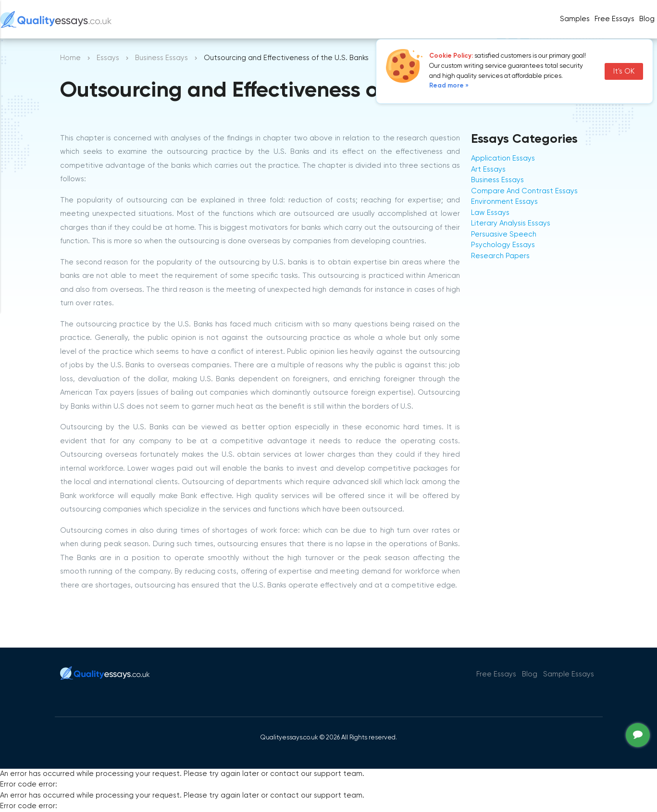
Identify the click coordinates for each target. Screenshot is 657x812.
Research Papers (500, 256)
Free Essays (614, 19)
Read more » (449, 86)
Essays (108, 58)
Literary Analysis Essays (511, 223)
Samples (575, 19)
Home (70, 58)
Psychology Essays (503, 245)
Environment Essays (504, 202)
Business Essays (161, 58)
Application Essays (503, 158)
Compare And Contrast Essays (524, 191)
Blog (647, 19)
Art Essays (488, 169)
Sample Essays (569, 674)
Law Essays (490, 213)
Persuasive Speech (504, 234)
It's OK (624, 71)
